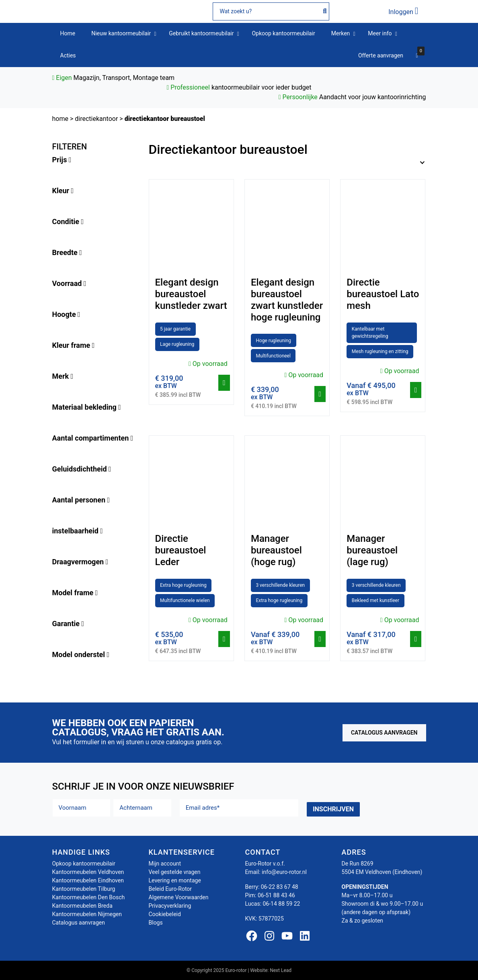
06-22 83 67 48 (280, 887)
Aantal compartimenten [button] (93, 438)
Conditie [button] (68, 222)
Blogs (156, 923)
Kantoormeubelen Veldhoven (88, 872)
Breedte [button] (67, 252)
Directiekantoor (96, 119)
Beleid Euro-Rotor (170, 889)
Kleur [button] (63, 191)
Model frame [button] (75, 593)
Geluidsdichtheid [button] (82, 469)
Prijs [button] (62, 160)
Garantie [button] (68, 624)
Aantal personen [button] (81, 500)
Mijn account (165, 864)
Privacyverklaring (170, 906)
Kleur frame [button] (74, 345)
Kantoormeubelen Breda (82, 906)
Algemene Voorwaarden (179, 897)
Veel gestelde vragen (175, 872)
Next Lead (281, 970)
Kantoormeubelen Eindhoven (88, 880)
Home (60, 119)
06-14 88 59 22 (282, 904)
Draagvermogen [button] (80, 562)
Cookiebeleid (165, 914)
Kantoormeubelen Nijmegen (87, 914)
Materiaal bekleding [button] (87, 407)
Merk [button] (63, 376)
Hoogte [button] (66, 314)
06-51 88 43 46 (276, 895)
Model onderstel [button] (81, 654)
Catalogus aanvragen (384, 733)
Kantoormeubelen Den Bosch (89, 897)
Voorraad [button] (69, 283)
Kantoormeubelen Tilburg (84, 889)
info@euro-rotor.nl (284, 872)
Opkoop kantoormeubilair (84, 864)
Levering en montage (175, 880)
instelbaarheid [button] (78, 531)
